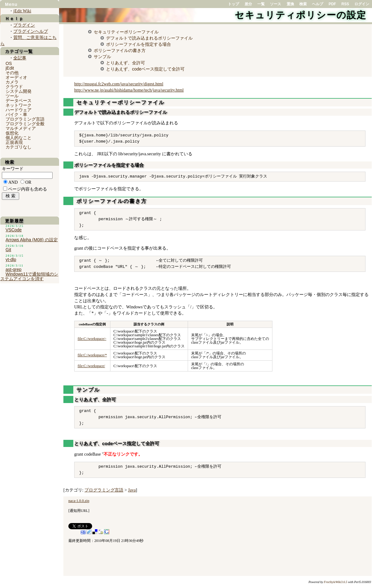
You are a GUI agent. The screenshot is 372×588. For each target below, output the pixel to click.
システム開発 (19, 91)
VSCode (14, 230)
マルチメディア (21, 128)
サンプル (102, 57)
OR (28, 182)
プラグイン (24, 25)
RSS (345, 4)
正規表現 (14, 142)
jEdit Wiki (22, 11)
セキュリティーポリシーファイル (126, 32)
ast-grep (13, 269)
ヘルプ (318, 4)
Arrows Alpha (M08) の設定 (32, 240)
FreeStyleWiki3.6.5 (336, 582)
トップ (233, 4)
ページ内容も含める (28, 189)
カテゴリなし (19, 147)
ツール (12, 96)
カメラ (12, 82)
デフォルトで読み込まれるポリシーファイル (149, 38)
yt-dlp (11, 260)
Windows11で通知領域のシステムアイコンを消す (29, 276)
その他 (12, 73)
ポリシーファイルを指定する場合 (139, 44)
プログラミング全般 (25, 124)
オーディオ (16, 77)
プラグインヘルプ (31, 31)
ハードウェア (19, 110)
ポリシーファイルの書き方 (120, 50)
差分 (248, 4)
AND (13, 182)
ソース (276, 4)
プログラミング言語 (104, 490)
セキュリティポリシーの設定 (301, 15)
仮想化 (12, 133)
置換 (290, 4)
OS (9, 63)
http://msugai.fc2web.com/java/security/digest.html (119, 84)
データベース (19, 101)
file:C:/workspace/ (91, 366)
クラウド (14, 87)
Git (8, 250)
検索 (303, 4)
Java (132, 490)
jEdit (10, 68)
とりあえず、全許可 (126, 63)
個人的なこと (19, 138)
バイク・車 (16, 114)
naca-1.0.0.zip (79, 501)
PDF (332, 4)
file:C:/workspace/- (92, 339)
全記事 (20, 58)
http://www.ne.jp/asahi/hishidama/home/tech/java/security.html (129, 90)
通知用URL (79, 511)
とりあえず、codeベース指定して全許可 (145, 69)
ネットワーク (19, 105)
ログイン (362, 4)
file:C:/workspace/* (92, 355)
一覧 (261, 4)
